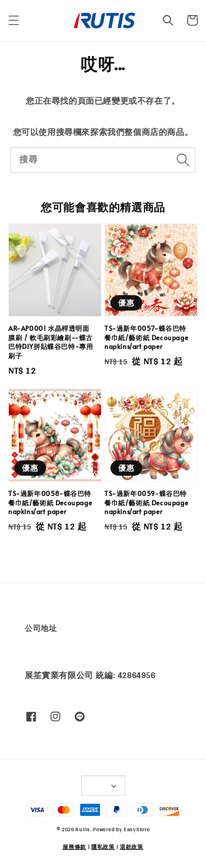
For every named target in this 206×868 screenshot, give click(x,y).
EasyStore (137, 829)
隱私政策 (103, 847)
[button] (14, 20)
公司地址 (41, 628)
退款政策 (132, 847)
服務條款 (74, 847)
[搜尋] (183, 160)
